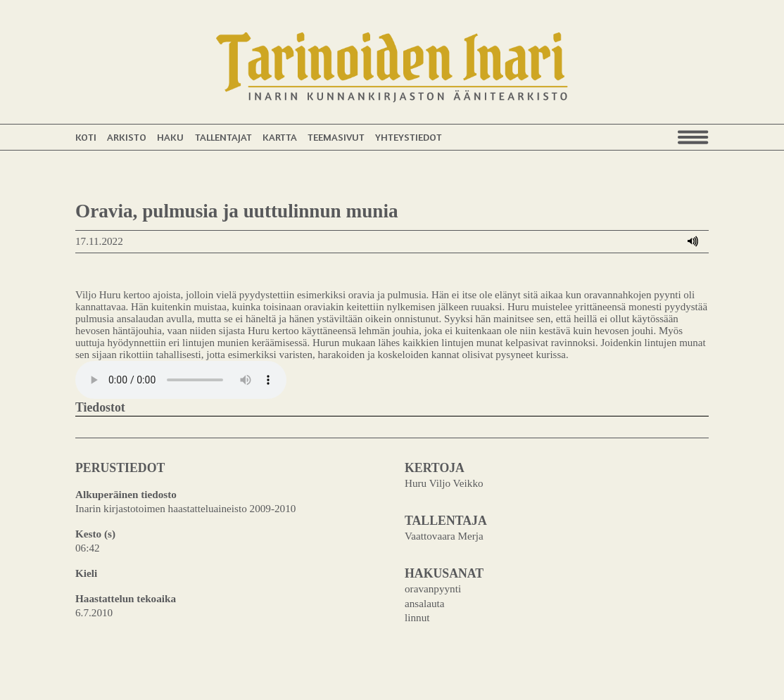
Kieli (86, 573)
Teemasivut (336, 137)
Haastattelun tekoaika (126, 598)
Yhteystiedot (409, 137)
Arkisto (127, 137)
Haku (170, 137)
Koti (86, 137)
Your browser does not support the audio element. (181, 380)
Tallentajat (223, 137)
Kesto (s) (95, 534)
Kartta (280, 137)
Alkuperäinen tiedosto (126, 494)
